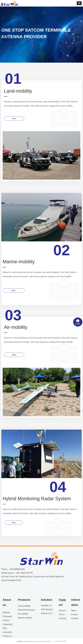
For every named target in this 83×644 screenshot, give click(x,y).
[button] (79, 3)
